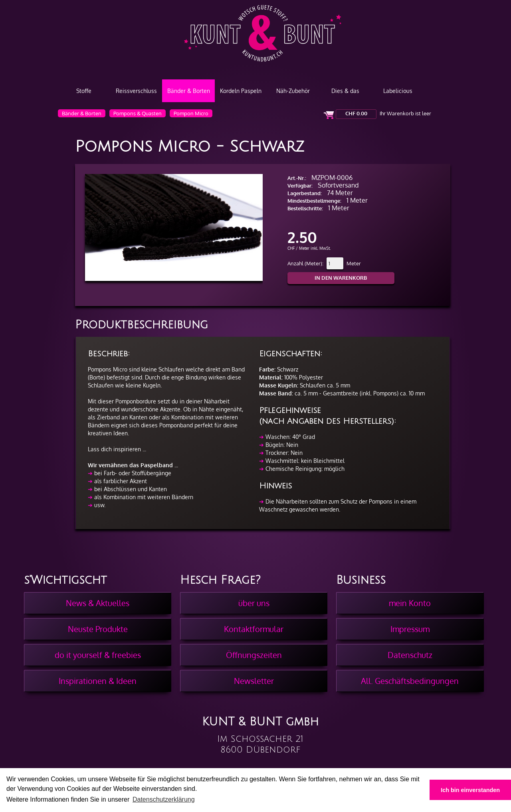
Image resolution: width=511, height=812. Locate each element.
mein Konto (410, 603)
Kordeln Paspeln (241, 91)
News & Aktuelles (98, 603)
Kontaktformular (254, 629)
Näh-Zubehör (293, 91)
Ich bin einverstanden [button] (470, 790)
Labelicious (398, 91)
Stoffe (84, 91)
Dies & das (345, 91)
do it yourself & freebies (98, 655)
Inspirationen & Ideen (98, 681)
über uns (254, 603)
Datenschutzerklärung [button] (164, 799)
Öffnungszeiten (254, 655)
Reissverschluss (136, 91)
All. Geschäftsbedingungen (410, 681)
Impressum (410, 629)
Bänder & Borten (189, 91)
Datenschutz (410, 655)
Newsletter (254, 681)
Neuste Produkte (98, 629)
